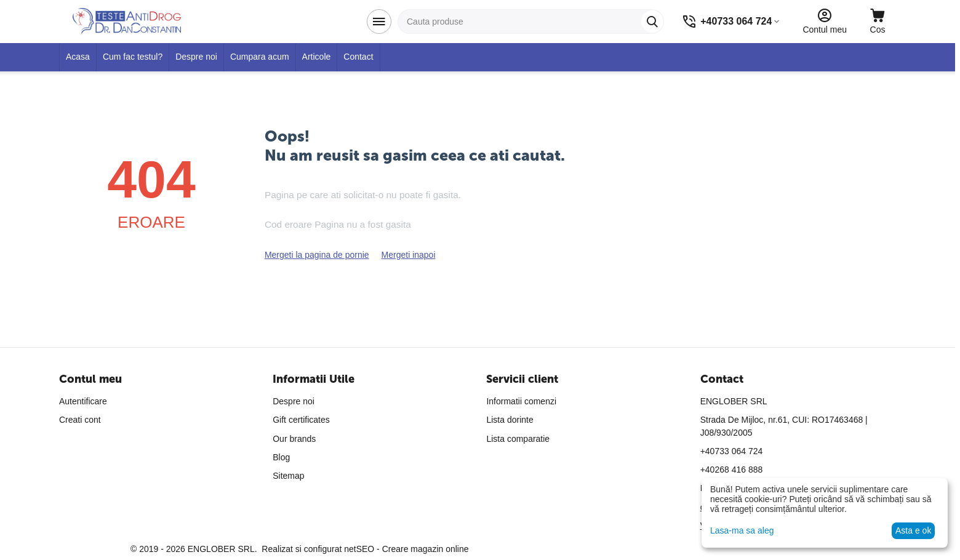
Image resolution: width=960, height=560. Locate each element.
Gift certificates (301, 420)
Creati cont (80, 420)
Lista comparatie (518, 439)
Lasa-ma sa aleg (742, 530)
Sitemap (288, 476)
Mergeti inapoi (409, 255)
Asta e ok (913, 530)
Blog (281, 457)
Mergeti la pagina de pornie (317, 255)
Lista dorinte (510, 420)
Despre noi (294, 401)
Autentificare (83, 401)
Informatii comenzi (521, 401)
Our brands (294, 439)
